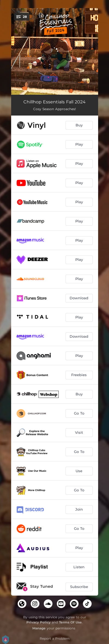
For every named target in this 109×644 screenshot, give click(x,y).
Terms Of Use (70, 622)
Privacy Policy (38, 622)
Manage (39, 628)
